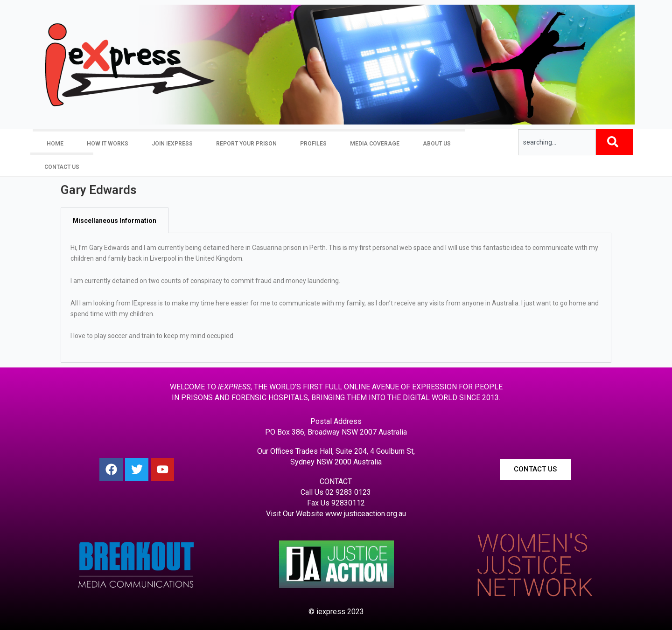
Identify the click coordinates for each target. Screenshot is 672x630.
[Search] (615, 142)
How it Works (108, 144)
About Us (437, 144)
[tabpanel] (336, 298)
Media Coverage (375, 144)
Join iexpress (172, 144)
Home (55, 144)
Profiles (313, 144)
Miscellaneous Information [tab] (115, 221)
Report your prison (246, 144)
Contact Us (62, 167)
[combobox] (557, 142)
